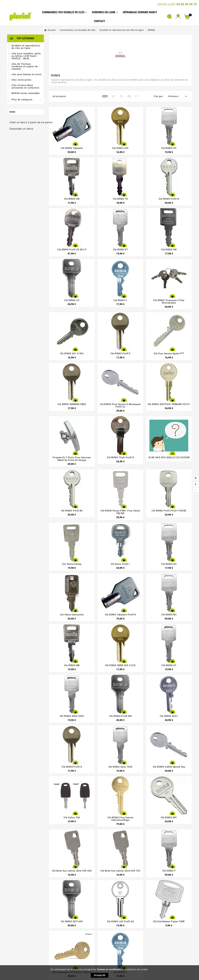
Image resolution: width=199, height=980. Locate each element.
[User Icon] (178, 17)
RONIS (13, 112)
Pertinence (178, 96)
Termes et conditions (109, 969)
